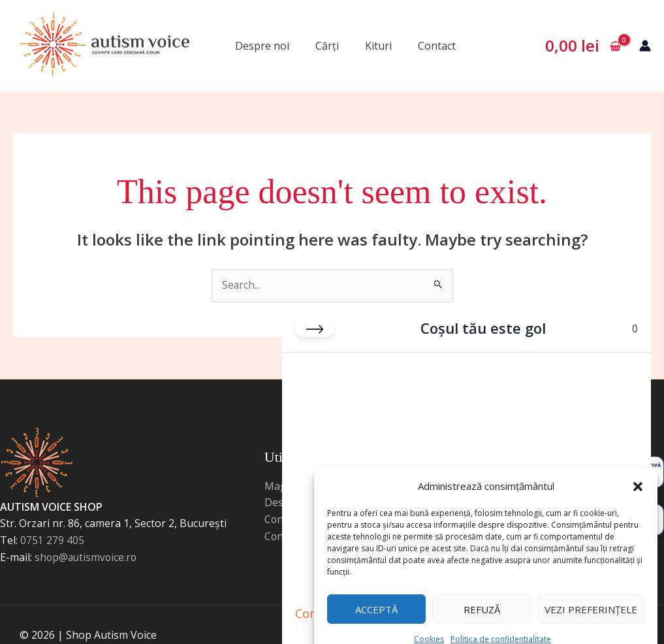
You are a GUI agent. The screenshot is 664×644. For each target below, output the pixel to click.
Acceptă (376, 589)
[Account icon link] (645, 46)
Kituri (378, 46)
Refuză (482, 589)
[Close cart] (315, 312)
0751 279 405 (52, 541)
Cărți (327, 46)
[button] (638, 462)
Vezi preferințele (591, 589)
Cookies (429, 619)
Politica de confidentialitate (501, 619)
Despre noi (262, 46)
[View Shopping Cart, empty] (583, 46)
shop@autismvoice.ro (87, 558)
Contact (437, 46)
